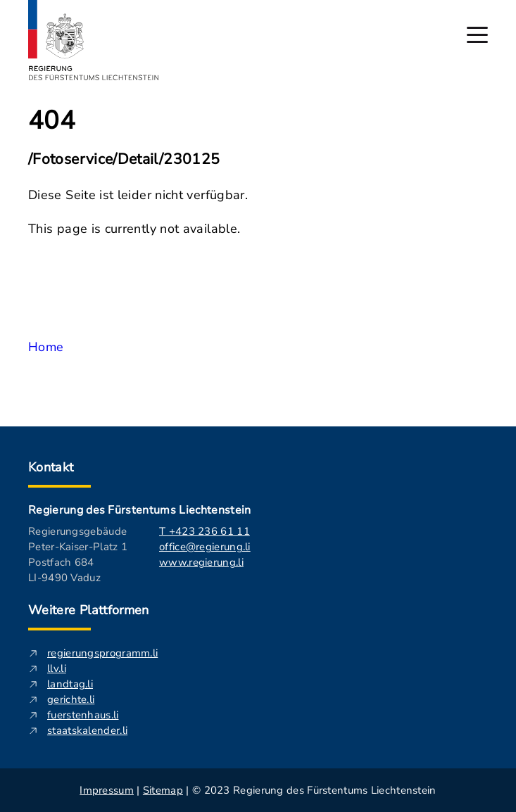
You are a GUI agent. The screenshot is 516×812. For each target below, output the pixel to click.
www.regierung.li (201, 562)
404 (52, 121)
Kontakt (51, 467)
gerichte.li (71, 699)
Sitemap (163, 790)
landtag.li (70, 684)
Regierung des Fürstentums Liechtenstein (139, 510)
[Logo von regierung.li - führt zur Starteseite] (94, 40)
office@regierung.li (205, 547)
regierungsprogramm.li (102, 653)
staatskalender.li (87, 730)
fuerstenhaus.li (83, 715)
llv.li (57, 668)
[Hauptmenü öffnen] (477, 35)
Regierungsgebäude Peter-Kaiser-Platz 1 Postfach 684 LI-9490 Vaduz (78, 554)
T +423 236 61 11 (204, 531)
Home (46, 347)
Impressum (107, 790)
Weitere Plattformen (89, 610)
